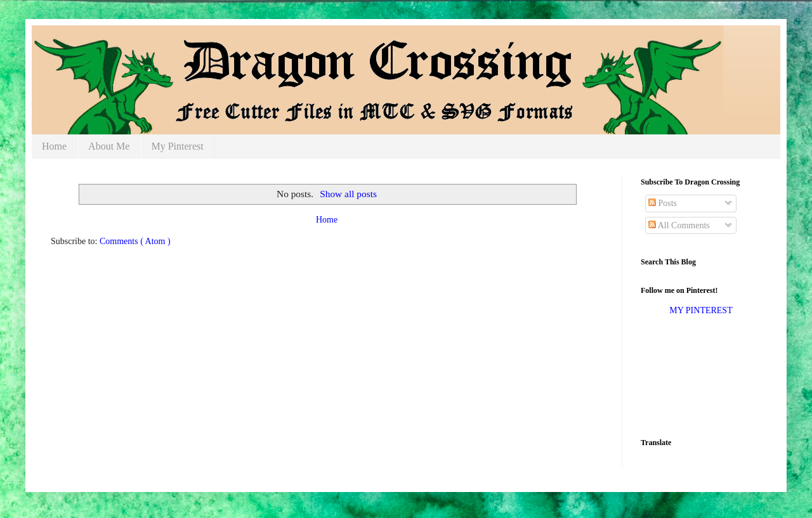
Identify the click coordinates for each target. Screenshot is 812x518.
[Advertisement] (680, 376)
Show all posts (348, 194)
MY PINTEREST (701, 310)
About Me (109, 146)
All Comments (679, 225)
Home (54, 146)
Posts (663, 203)
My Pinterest (177, 146)
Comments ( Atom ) (135, 241)
